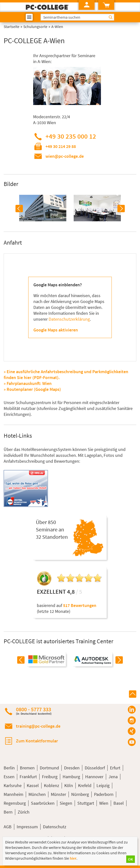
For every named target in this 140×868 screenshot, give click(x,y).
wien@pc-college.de (65, 156)
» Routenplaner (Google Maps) (32, 389)
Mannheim (14, 794)
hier (73, 858)
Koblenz (52, 785)
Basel (119, 803)
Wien (104, 803)
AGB (8, 827)
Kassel (33, 785)
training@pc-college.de (38, 726)
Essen (9, 777)
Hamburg (71, 777)
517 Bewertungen (80, 605)
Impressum (27, 827)
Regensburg (15, 803)
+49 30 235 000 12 (71, 136)
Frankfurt (28, 777)
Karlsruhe (13, 785)
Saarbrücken (43, 803)
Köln (69, 785)
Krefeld (85, 785)
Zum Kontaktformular (37, 741)
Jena (113, 777)
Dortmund (49, 768)
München (37, 794)
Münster (58, 794)
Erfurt (115, 768)
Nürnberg (80, 794)
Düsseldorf (95, 768)
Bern (8, 812)
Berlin (9, 768)
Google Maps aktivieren (56, 330)
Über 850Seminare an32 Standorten (52, 529)
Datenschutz (55, 827)
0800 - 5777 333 (34, 711)
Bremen (27, 768)
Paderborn (104, 794)
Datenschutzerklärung (69, 319)
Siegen (66, 803)
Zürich (24, 812)
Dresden (72, 768)
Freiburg (50, 777)
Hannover (94, 777)
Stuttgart (86, 803)
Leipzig (103, 785)
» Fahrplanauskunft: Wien (28, 383)
